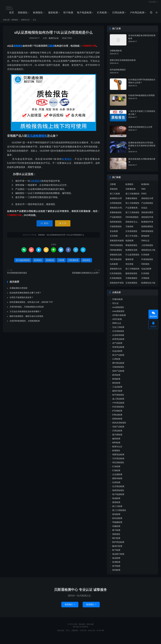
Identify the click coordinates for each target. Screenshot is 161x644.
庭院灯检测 (117, 394)
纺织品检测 (117, 521)
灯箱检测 (116, 473)
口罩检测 (116, 362)
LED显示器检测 (119, 318)
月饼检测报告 (131, 281)
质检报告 (22, 14)
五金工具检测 (118, 330)
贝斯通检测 (36, 184)
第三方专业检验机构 (133, 239)
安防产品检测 (118, 374)
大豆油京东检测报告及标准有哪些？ (25, 314)
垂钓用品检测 (118, 366)
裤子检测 (116, 533)
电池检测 (116, 501)
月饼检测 (145, 281)
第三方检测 (115, 196)
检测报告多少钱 (148, 286)
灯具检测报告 (116, 281)
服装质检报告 (131, 276)
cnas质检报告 (118, 314)
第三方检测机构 (132, 196)
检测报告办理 (116, 201)
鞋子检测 (68, 14)
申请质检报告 (147, 262)
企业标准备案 (118, 338)
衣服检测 (116, 529)
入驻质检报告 (147, 248)
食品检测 (116, 561)
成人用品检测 (118, 402)
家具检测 (116, 378)
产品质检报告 (147, 206)
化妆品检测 (146, 272)
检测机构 (50, 263)
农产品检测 (117, 346)
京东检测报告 (131, 286)
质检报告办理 (147, 201)
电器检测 (129, 243)
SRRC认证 (117, 326)
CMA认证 (145, 243)
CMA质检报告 (147, 234)
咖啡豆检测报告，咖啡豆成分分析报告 (26, 319)
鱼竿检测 (116, 569)
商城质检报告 (131, 248)
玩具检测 (114, 267)
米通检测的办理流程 (18, 291)
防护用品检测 (118, 545)
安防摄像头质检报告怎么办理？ (86, 276)
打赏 (63, 226)
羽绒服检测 (117, 525)
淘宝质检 (129, 267)
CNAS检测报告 (132, 220)
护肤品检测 (117, 418)
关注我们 (152, 4)
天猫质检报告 (116, 229)
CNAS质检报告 (116, 248)
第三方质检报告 (132, 215)
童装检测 (116, 505)
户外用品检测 (137, 14)
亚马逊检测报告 (37, 139)
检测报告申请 (147, 225)
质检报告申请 (147, 220)
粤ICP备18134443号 (81, 630)
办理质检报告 (116, 206)
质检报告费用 (147, 215)
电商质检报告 (116, 225)
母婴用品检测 (118, 457)
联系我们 (70, 607)
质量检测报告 (131, 201)
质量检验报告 (116, 215)
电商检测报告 (147, 229)
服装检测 (53, 14)
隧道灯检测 (117, 549)
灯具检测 (101, 14)
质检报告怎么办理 (133, 225)
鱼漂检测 (116, 565)
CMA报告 (145, 267)
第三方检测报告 (132, 206)
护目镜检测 (117, 414)
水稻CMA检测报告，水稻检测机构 (25, 324)
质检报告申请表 (117, 286)
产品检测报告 (116, 220)
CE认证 (115, 306)
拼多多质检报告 (119, 426)
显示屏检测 (117, 438)
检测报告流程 (131, 253)
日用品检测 (118, 14)
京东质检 (114, 239)
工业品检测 (117, 390)
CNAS (144, 196)
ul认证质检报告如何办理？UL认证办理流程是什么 (54, 35)
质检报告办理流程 (117, 211)
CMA (143, 192)
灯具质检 (145, 276)
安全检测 (114, 234)
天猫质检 (129, 229)
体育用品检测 (118, 342)
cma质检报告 (118, 310)
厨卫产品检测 (118, 358)
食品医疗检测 (118, 557)
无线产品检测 (118, 430)
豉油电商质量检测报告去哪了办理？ (25, 296)
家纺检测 (116, 386)
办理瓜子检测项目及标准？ (21, 300)
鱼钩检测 (116, 573)
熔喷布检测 (117, 481)
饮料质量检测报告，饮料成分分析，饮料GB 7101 (31, 305)
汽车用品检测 (118, 461)
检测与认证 (25, 23)
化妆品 (144, 211)
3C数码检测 (117, 302)
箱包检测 (116, 517)
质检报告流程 (116, 257)
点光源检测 (117, 477)
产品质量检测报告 (133, 211)
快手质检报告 (118, 398)
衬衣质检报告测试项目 (17, 276)
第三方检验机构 (132, 272)
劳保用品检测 (118, 350)
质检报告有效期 (117, 243)
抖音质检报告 (118, 410)
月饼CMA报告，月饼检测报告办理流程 (27, 310)
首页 (11, 14)
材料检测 (116, 446)
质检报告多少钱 (148, 253)
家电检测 (145, 239)
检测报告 (37, 14)
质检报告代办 (116, 272)
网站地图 (90, 627)
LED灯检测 (117, 322)
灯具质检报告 (116, 276)
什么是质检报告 (132, 257)
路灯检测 (116, 541)
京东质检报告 (131, 234)
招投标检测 (117, 422)
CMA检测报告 (116, 253)
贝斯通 (51, 49)
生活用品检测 (118, 489)
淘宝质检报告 (116, 262)
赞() (45, 226)
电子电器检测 (84, 14)
